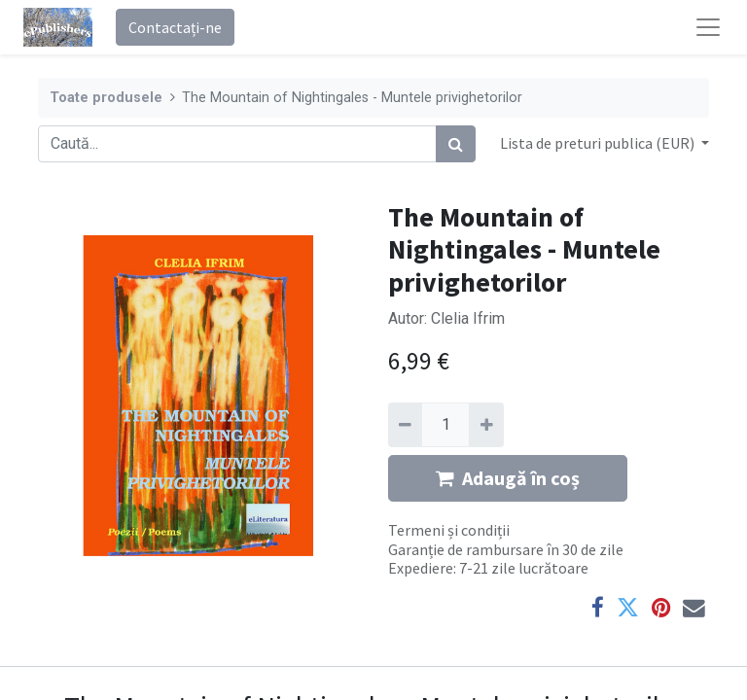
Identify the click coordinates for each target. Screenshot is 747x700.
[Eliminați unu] (405, 425)
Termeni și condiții (449, 530)
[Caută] (456, 144)
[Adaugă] (486, 425)
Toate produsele (106, 98)
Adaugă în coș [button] (508, 478)
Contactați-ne (175, 27)
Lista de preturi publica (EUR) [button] (599, 143)
